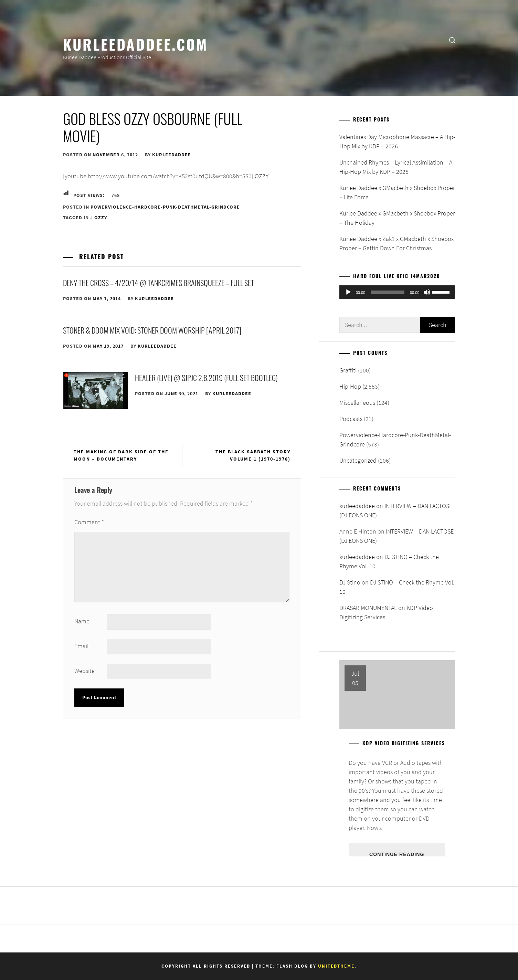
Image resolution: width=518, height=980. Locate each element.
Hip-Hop (350, 386)
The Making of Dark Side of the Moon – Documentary (121, 455)
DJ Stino (350, 582)
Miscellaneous (357, 403)
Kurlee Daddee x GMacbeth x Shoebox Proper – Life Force (397, 192)
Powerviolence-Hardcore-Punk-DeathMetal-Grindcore (165, 207)
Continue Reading (397, 854)
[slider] (388, 292)
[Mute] (427, 292)
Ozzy (101, 218)
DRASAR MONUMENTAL (368, 608)
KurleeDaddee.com (135, 44)
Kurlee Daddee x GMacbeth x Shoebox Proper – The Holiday (397, 218)
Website (84, 671)
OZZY (262, 176)
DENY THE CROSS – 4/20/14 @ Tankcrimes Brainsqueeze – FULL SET (158, 283)
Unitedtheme (336, 966)
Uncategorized (358, 460)
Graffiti (348, 370)
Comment (89, 522)
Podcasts (351, 419)
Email (81, 646)
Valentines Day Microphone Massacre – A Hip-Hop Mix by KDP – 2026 (397, 141)
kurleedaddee (172, 155)
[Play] (348, 292)
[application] (397, 292)
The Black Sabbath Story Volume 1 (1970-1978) (253, 455)
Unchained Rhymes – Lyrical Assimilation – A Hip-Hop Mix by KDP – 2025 (396, 167)
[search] (452, 40)
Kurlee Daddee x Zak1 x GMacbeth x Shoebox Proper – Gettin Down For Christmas (397, 243)
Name (82, 621)
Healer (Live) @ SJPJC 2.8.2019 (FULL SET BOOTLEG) (206, 378)
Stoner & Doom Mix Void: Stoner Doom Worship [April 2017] (152, 330)
